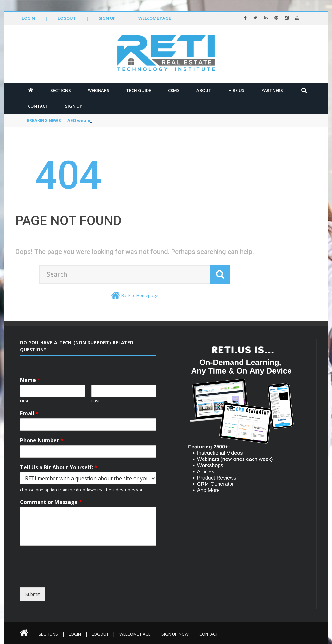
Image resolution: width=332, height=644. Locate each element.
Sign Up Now (175, 634)
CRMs (174, 90)
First (24, 401)
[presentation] (79, 581)
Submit (33, 594)
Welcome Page (155, 18)
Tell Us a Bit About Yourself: (59, 467)
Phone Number (42, 441)
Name (30, 380)
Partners (272, 90)
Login (28, 18)
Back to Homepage (140, 295)
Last (95, 401)
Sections (61, 90)
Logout (67, 18)
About (204, 90)
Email (29, 414)
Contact (38, 106)
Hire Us (236, 90)
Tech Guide (139, 90)
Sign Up (107, 18)
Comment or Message (51, 502)
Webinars (99, 90)
